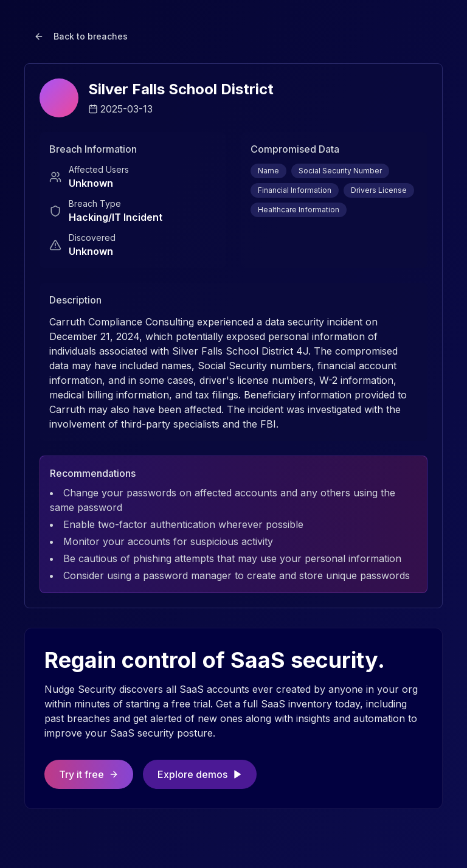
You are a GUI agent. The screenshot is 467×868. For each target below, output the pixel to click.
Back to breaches (81, 36)
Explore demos (200, 774)
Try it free (89, 774)
